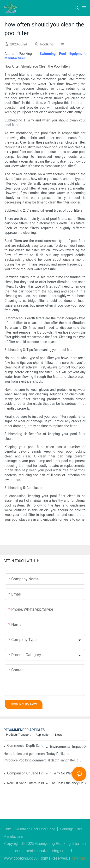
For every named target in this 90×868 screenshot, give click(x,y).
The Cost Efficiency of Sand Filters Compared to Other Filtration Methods (68, 783)
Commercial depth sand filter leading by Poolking (25, 746)
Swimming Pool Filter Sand (36, 829)
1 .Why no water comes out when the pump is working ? (68, 773)
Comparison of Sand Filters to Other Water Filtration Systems (25, 773)
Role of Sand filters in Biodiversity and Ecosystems (25, 783)
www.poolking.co (19, 858)
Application (43, 735)
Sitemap (79, 858)
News (59, 735)
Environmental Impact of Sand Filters (68, 747)
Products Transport (18, 735)
